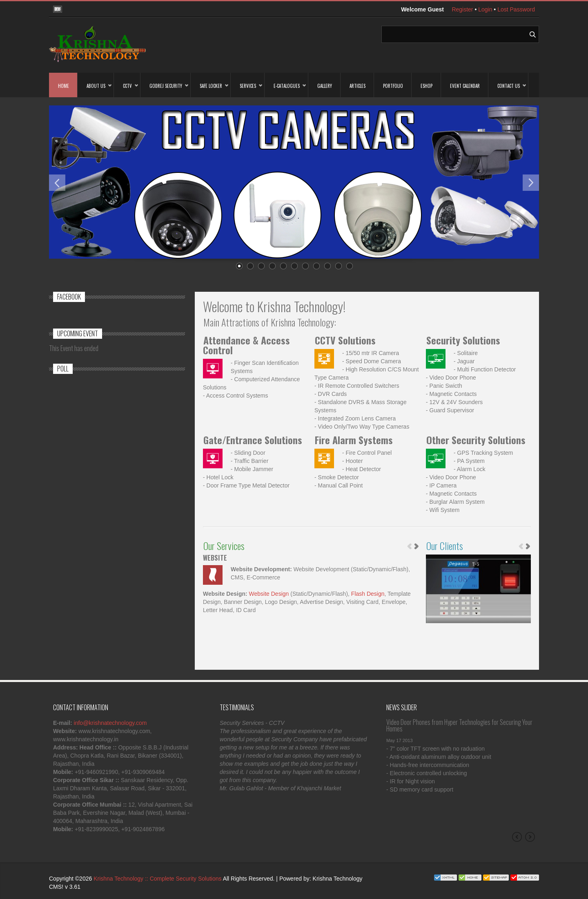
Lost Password (516, 9)
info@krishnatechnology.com (110, 723)
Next (531, 183)
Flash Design (368, 594)
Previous (57, 183)
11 (349, 266)
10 (338, 266)
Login (485, 9)
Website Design (269, 594)
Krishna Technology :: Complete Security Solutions (157, 879)
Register (462, 9)
